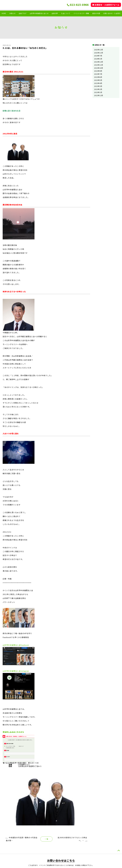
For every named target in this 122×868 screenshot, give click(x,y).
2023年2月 (98, 89)
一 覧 (46, 786)
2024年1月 (98, 59)
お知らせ (12, 13)
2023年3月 (98, 86)
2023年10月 (99, 68)
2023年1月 (98, 92)
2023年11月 (99, 65)
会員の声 (55, 13)
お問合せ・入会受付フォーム (106, 5)
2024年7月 (98, 56)
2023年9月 (98, 71)
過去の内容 (96, 13)
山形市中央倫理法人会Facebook (16, 645)
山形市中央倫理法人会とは (39, 13)
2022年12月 (99, 95)
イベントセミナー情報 (81, 13)
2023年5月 (98, 80)
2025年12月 (99, 50)
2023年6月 (98, 77)
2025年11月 (99, 53)
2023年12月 (99, 62)
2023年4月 (98, 83)
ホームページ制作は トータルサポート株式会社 (61, 865)
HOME (4, 13)
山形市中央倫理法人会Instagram (16, 671)
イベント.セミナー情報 (108, 847)
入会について (66, 13)
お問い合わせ (104, 855)
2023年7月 (98, 74)
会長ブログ (23, 13)
